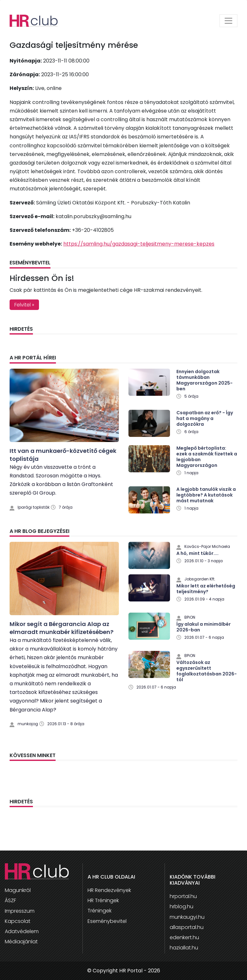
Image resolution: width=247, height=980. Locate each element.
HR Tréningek (103, 900)
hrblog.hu (181, 906)
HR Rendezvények (109, 890)
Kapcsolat (18, 921)
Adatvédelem (22, 931)
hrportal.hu (183, 896)
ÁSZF (10, 900)
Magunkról (18, 890)
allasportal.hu (187, 927)
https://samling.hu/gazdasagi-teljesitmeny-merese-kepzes (139, 244)
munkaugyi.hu (187, 917)
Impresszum (20, 911)
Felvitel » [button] (24, 305)
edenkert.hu (184, 937)
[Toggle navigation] (228, 21)
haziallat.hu (184, 948)
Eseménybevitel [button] (107, 921)
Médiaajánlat (21, 942)
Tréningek (100, 911)
